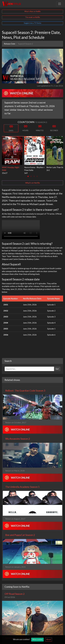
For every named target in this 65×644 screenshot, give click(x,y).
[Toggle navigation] (60, 4)
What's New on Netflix (32, 11)
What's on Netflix (33, 183)
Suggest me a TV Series (33, 23)
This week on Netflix (33, 17)
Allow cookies (37, 639)
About (49, 639)
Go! (57, 369)
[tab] (28, 176)
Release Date (10, 44)
